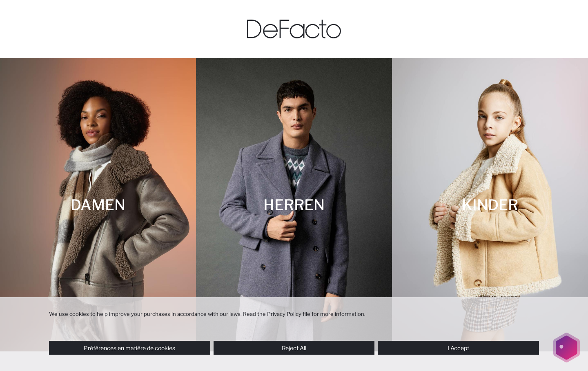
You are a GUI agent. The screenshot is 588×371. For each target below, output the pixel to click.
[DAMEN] (98, 205)
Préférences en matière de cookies (129, 348)
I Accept (458, 348)
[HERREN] (294, 205)
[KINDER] (490, 205)
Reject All (294, 348)
